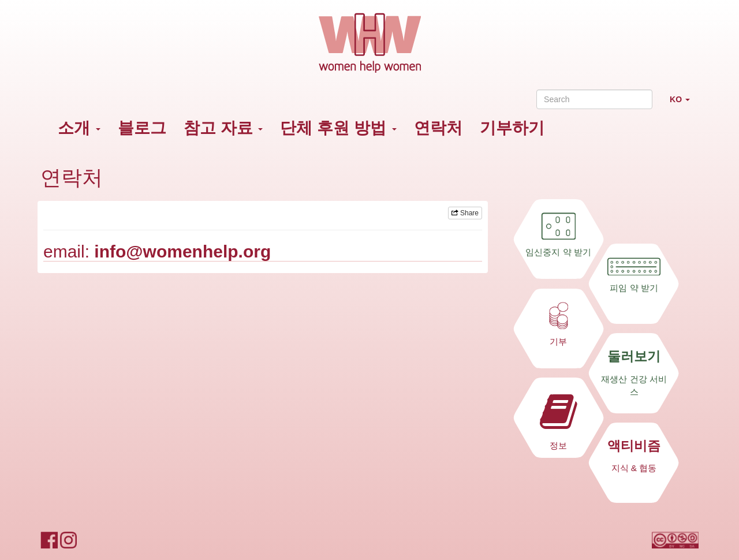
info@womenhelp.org (182, 251)
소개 (79, 128)
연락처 (438, 128)
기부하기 (512, 128)
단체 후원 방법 (338, 128)
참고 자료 (223, 128)
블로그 (142, 128)
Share (465, 213)
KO (684, 104)
